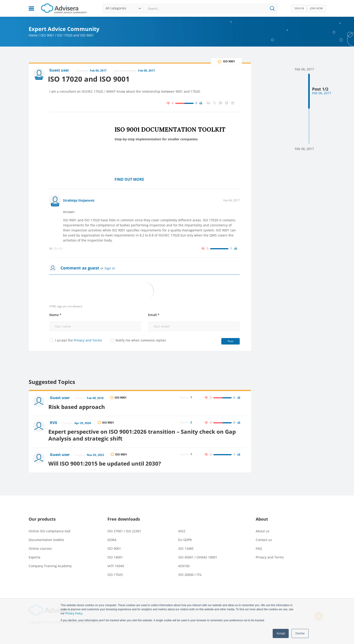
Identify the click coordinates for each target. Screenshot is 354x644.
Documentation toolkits (46, 537)
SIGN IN (299, 8)
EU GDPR (185, 537)
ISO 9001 (47, 35)
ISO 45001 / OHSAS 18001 (198, 555)
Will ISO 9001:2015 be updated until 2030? (107, 461)
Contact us (264, 537)
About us (263, 529)
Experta (34, 555)
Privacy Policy (74, 613)
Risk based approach (79, 406)
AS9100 (184, 564)
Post (231, 341)
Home (33, 35)
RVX (54, 422)
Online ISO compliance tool (49, 529)
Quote (56, 249)
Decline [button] (300, 633)
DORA (112, 537)
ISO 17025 (115, 572)
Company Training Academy (50, 564)
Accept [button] (281, 633)
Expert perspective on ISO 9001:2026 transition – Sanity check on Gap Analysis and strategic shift (144, 434)
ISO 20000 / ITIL (190, 572)
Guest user (60, 398)
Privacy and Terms (88, 340)
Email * (154, 315)
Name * (55, 315)
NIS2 (182, 529)
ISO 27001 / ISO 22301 (124, 529)
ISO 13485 (186, 546)
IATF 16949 (116, 564)
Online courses (40, 546)
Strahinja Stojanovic (79, 201)
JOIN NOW (316, 8)
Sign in (110, 268)
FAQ (259, 546)
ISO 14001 (115, 555)
